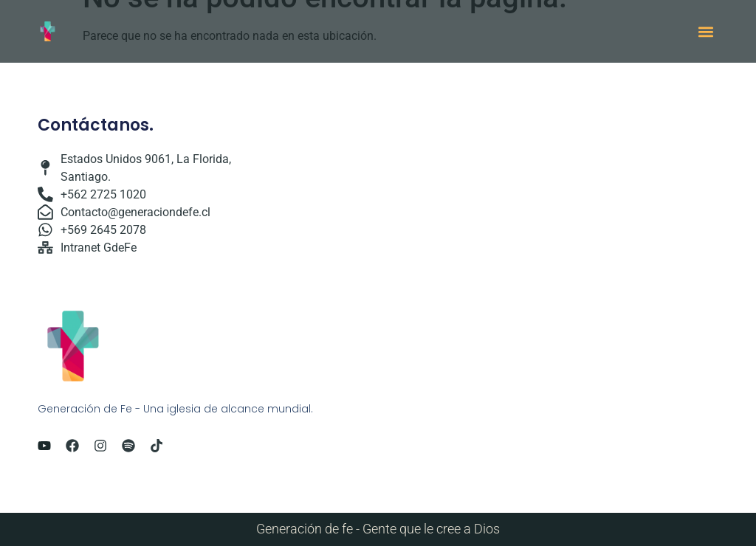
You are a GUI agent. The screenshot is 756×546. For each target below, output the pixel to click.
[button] (706, 31)
